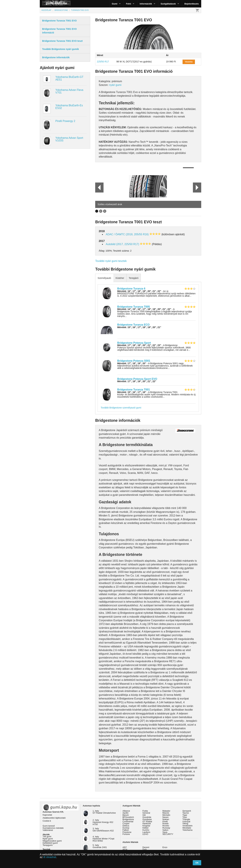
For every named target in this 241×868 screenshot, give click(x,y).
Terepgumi (48, 845)
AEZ (125, 847)
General (146, 813)
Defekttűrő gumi (50, 843)
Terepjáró (133, 278)
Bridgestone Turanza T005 (134, 307)
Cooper (126, 823)
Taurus (186, 813)
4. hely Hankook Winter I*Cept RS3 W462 (104, 839)
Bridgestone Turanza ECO (133, 325)
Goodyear (147, 819)
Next (197, 188)
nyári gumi (115, 85)
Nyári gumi (48, 839)
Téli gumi (47, 836)
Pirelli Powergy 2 (65, 121)
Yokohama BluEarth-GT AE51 (69, 78)
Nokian (166, 819)
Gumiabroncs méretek (53, 828)
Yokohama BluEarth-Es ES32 (69, 107)
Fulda (145, 811)
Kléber (146, 828)
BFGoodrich (128, 817)
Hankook (147, 823)
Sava (165, 832)
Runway (166, 828)
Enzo (165, 847)
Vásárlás (189, 62)
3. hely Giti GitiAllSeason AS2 (103, 830)
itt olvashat (50, 857)
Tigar (185, 815)
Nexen (166, 817)
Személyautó (104, 278)
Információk (146, 4)
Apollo (125, 813)
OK (197, 863)
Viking (185, 823)
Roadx (166, 823)
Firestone (127, 832)
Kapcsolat (47, 815)
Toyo (185, 817)
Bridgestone (128, 819)
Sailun (165, 830)
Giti (144, 815)
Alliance (126, 811)
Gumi (115, 4)
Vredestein (187, 826)
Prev (98, 188)
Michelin (166, 815)
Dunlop (126, 828)
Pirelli (165, 821)
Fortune (126, 834)
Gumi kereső (49, 826)
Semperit (187, 811)
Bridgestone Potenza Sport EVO (137, 379)
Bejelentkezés (192, 4)
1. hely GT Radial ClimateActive (104, 812)
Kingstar (146, 826)
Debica (126, 826)
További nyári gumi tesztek (111, 261)
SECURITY (168, 834)
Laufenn (146, 832)
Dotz (145, 849)
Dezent (146, 847)
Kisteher (120, 278)
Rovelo (166, 826)
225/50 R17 (103, 62)
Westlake (187, 828)
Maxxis (166, 813)
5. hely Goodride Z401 (100, 846)
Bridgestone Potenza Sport (134, 343)
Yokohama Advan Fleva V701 (69, 91)
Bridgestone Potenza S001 (134, 361)
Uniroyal (186, 821)
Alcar (125, 849)
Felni (128, 4)
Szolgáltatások (168, 4)
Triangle (186, 819)
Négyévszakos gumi (52, 841)
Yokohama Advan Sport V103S (69, 139)
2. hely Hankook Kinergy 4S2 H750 (103, 822)
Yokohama (187, 830)
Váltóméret (48, 830)
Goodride (147, 817)
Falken (126, 830)
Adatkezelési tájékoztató (54, 818)
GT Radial (147, 821)
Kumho (146, 830)
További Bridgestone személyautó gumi (121, 408)
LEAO (145, 834)
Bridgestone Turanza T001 (134, 390)
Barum (126, 815)
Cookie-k (47, 821)
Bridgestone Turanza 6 (131, 289)
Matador (166, 811)
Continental (128, 821)
